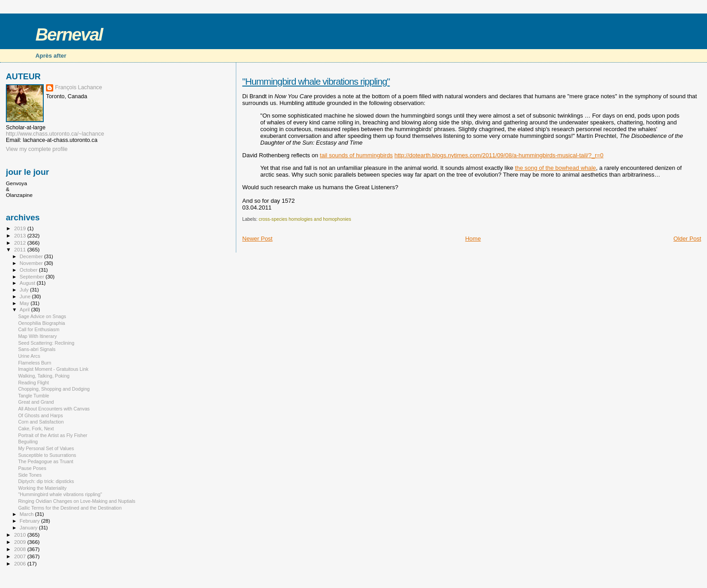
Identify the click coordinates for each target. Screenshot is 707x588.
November (32, 263)
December (32, 256)
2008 (21, 549)
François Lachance (78, 87)
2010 (21, 535)
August (28, 283)
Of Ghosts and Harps (40, 415)
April (25, 310)
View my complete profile (37, 149)
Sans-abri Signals (37, 349)
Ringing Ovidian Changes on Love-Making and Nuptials (77, 501)
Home (473, 239)
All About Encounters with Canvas (54, 409)
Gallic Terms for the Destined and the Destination (70, 508)
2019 (21, 228)
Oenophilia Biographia (41, 323)
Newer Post (257, 239)
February (31, 521)
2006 (21, 563)
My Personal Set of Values (46, 448)
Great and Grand (36, 402)
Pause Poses (32, 468)
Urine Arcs (29, 356)
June (26, 296)
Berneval (69, 34)
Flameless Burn (34, 363)
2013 (21, 235)
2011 (21, 249)
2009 (21, 542)
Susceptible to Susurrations (47, 455)
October (30, 270)
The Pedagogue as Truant (46, 461)
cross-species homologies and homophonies (305, 219)
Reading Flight (33, 383)
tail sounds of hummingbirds (356, 155)
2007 (21, 556)
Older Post (687, 239)
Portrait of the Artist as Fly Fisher (53, 435)
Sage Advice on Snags (42, 316)
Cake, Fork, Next (36, 428)
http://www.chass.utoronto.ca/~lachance (55, 134)
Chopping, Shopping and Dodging (54, 389)
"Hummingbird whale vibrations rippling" (316, 81)
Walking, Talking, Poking (44, 376)
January (30, 528)
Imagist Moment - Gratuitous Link (53, 369)
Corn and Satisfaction (41, 422)
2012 (21, 243)
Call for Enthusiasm (39, 329)
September (33, 277)
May (25, 303)
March (28, 514)
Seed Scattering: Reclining (46, 343)
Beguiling (28, 442)
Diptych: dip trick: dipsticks (46, 481)
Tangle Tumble (34, 396)
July (25, 290)
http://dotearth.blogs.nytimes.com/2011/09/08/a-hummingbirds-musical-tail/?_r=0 (499, 155)
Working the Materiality (42, 488)
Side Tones (30, 475)
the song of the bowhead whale (555, 168)
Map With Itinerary (37, 336)
